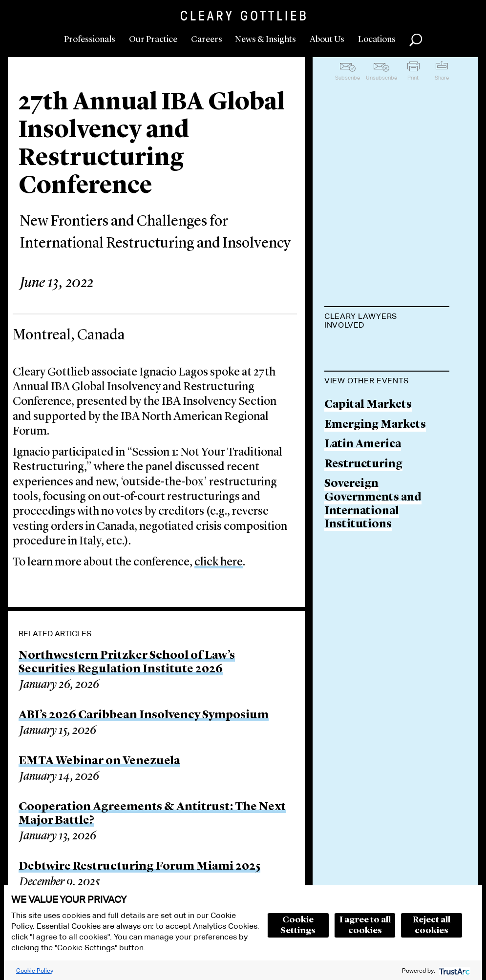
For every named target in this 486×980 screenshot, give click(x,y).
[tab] (387, 322)
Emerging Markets (375, 474)
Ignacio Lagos (363, 349)
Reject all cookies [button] (432, 925)
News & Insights (265, 40)
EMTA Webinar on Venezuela (99, 761)
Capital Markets (368, 454)
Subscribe (348, 78)
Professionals (90, 40)
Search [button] (416, 40)
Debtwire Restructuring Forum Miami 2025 (139, 867)
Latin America (363, 494)
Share (442, 78)
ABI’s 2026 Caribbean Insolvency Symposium (144, 715)
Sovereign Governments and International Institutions (373, 554)
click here (219, 563)
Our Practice (153, 40)
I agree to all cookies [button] (365, 925)
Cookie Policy (35, 970)
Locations (377, 40)
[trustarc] (454, 970)
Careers (207, 40)
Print (413, 78)
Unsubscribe (381, 78)
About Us (327, 40)
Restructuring (363, 514)
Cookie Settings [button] (298, 925)
